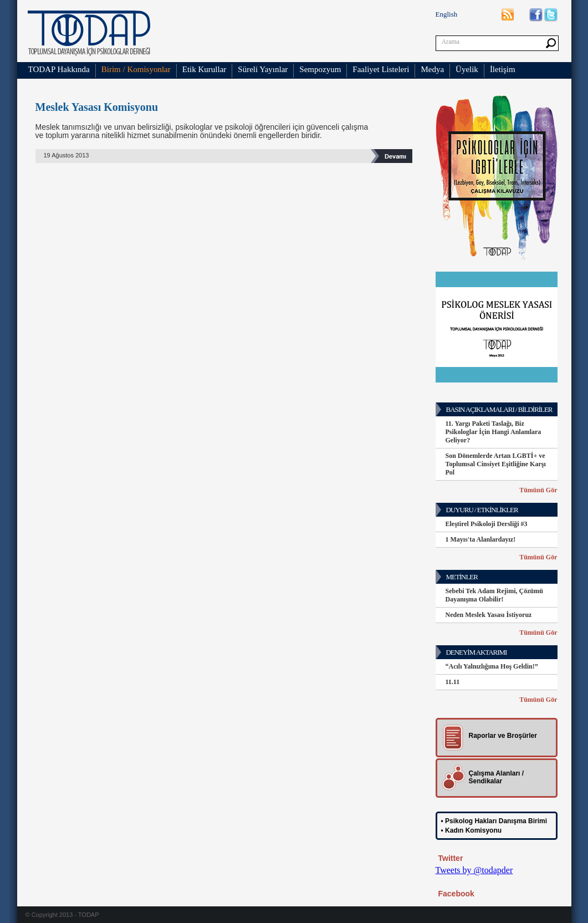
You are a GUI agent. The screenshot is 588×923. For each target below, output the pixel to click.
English (447, 14)
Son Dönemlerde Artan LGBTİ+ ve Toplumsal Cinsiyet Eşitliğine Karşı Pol (496, 464)
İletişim (503, 69)
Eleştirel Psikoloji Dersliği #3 (487, 524)
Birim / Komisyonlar (136, 69)
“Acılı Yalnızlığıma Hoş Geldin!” (492, 666)
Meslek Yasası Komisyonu (97, 107)
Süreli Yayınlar (263, 69)
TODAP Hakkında (59, 69)
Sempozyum (320, 69)
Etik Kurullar (204, 69)
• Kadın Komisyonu (472, 830)
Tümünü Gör (538, 490)
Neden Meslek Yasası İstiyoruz (489, 615)
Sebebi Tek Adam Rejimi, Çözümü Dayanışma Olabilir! (494, 595)
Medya (432, 69)
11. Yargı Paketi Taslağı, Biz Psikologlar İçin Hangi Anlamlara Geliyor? (494, 432)
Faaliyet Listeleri (381, 69)
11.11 (453, 682)
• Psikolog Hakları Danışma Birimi (494, 821)
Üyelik (467, 69)
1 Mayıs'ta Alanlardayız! (481, 539)
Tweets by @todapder (474, 870)
